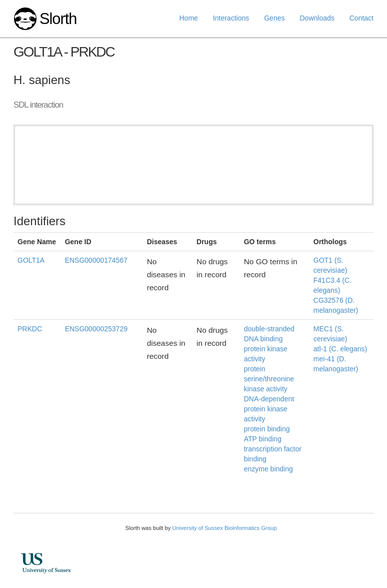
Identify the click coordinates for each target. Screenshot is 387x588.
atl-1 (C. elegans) (340, 349)
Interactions (231, 18)
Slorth (58, 19)
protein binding (267, 429)
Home (189, 18)
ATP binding (263, 439)
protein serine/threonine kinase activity (269, 379)
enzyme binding (268, 469)
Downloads (317, 18)
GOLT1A (31, 260)
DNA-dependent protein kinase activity (269, 409)
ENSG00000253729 (96, 329)
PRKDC (30, 329)
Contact (361, 18)
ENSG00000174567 (96, 260)
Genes (274, 18)
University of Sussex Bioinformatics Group (224, 528)
